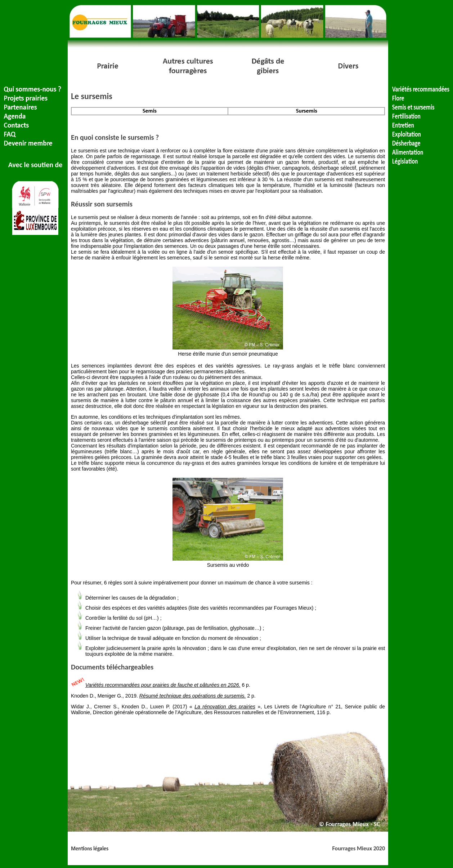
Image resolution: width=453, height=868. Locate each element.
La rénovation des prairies (225, 707)
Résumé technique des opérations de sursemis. (193, 696)
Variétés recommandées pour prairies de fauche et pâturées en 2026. (163, 685)
